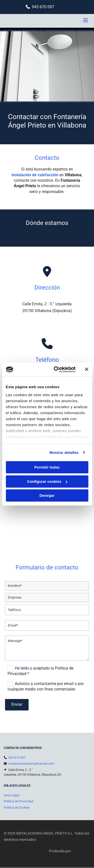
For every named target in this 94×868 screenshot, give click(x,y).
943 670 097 (43, 7)
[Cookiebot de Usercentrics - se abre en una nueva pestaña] (56, 369)
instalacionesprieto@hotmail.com (31, 764)
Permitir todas (47, 467)
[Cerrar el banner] (86, 369)
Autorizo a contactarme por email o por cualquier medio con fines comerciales (46, 686)
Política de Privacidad (19, 801)
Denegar (47, 495)
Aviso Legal (12, 795)
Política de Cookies (17, 808)
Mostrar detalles (64, 452)
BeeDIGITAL (81, 851)
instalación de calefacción (35, 175)
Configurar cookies (47, 481)
